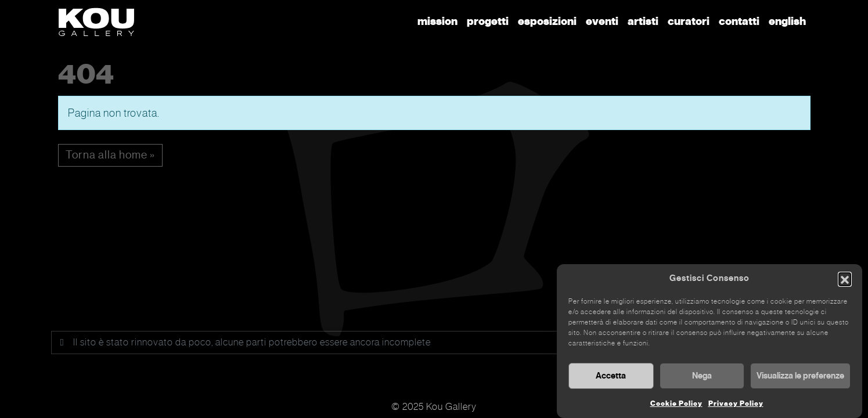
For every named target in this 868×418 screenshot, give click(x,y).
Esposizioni (547, 21)
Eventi (602, 21)
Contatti (739, 21)
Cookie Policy (676, 405)
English (787, 21)
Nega (702, 377)
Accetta (611, 377)
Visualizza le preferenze (800, 377)
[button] (845, 280)
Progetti (488, 21)
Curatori (689, 21)
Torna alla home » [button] (110, 155)
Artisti (643, 21)
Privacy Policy (736, 405)
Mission (437, 21)
